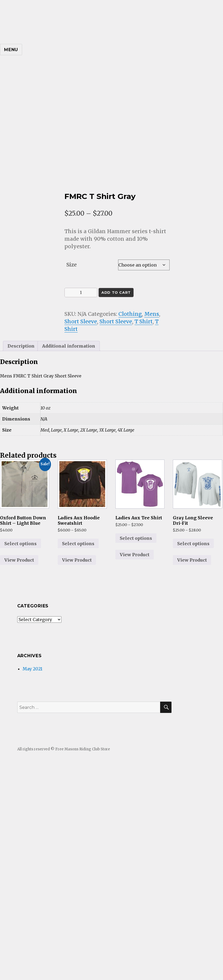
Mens (152, 314)
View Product (19, 560)
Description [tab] (21, 346)
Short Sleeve (81, 321)
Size (72, 265)
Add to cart (116, 292)
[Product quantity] (81, 293)
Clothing (130, 314)
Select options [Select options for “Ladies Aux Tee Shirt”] (136, 538)
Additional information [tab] (69, 346)
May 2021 (32, 669)
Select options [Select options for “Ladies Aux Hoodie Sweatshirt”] (78, 544)
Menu (11, 50)
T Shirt (144, 321)
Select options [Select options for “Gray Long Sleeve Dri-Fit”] (193, 544)
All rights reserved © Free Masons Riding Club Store (64, 749)
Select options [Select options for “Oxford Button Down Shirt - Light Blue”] (20, 544)
